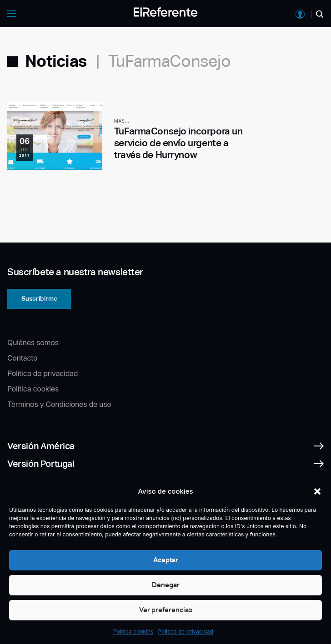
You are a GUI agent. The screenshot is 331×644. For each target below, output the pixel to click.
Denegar (166, 585)
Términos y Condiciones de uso (59, 404)
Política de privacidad (186, 632)
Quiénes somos (33, 342)
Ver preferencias (166, 610)
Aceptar (166, 560)
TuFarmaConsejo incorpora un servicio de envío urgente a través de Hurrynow (178, 143)
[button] (317, 491)
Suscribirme (39, 298)
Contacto (22, 358)
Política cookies (133, 632)
